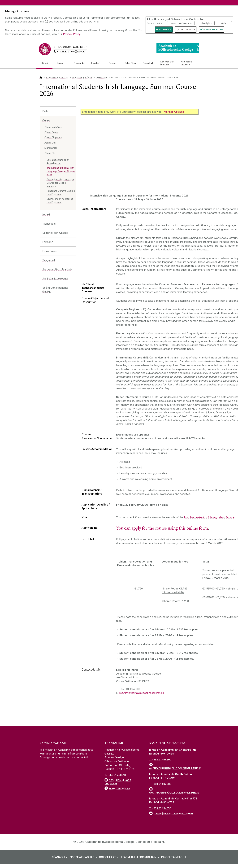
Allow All (165, 29)
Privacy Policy (72, 34)
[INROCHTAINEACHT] (174, 857)
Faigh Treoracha (119, 788)
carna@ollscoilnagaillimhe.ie (173, 813)
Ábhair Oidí (50, 143)
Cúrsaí (89, 77)
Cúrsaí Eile (102, 77)
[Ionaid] (63, 63)
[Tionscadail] (80, 63)
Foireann (48, 242)
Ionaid (46, 214)
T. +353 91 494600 (160, 760)
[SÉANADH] (60, 857)
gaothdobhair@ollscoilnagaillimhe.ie (174, 793)
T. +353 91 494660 (160, 784)
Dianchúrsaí (51, 148)
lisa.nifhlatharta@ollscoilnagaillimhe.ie (142, 693)
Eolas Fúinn (49, 251)
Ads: (224, 23)
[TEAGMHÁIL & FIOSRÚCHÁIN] (141, 857)
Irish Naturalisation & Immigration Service (209, 517)
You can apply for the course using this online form (162, 528)
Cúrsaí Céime (51, 132)
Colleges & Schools (57, 77)
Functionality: (155, 23)
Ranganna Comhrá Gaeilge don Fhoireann (61, 192)
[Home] (41, 77)
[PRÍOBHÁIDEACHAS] (84, 857)
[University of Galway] (63, 49)
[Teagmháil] (149, 63)
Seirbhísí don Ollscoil (55, 233)
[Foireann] (114, 63)
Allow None (188, 29)
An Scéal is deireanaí (55, 279)
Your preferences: (182, 23)
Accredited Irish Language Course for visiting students (61, 183)
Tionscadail (49, 224)
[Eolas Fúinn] (131, 63)
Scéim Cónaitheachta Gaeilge (55, 290)
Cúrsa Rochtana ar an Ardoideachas (58, 161)
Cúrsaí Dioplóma (53, 137)
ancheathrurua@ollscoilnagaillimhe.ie (174, 768)
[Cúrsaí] (47, 63)
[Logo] (178, 48)
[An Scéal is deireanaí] (189, 63)
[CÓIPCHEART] (109, 857)
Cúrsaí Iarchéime (53, 127)
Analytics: (207, 23)
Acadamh (77, 77)
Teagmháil (49, 260)
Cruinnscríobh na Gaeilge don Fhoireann (60, 201)
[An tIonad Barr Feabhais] (168, 63)
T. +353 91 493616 (115, 775)
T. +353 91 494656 (160, 808)
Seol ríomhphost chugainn (118, 782)
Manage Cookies (174, 112)
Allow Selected (213, 29)
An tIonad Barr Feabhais (57, 269)
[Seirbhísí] (97, 63)
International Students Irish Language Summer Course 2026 (61, 171)
